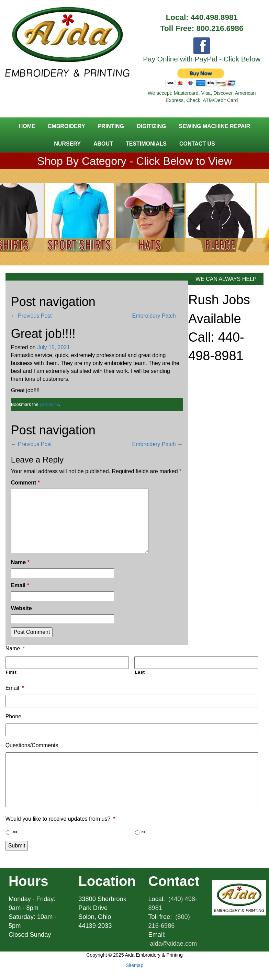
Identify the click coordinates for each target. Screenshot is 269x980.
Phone (13, 716)
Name (20, 562)
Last (140, 672)
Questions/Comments (32, 745)
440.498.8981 (214, 17)
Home (27, 126)
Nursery (67, 144)
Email (20, 585)
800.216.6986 (220, 28)
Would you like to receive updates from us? (60, 819)
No (143, 832)
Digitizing (151, 126)
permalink (49, 404)
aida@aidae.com (174, 944)
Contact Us (197, 144)
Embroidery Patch (158, 316)
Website (21, 608)
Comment (25, 483)
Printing (111, 126)
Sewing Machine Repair (214, 126)
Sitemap (134, 965)
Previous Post (31, 316)
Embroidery (67, 126)
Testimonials (146, 144)
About (103, 144)
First (11, 672)
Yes (15, 832)
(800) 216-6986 (169, 921)
